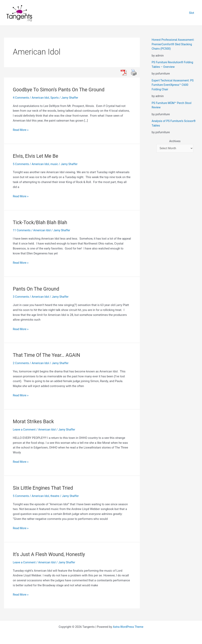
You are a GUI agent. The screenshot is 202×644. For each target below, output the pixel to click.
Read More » (21, 130)
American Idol (41, 98)
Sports (56, 98)
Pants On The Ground (37, 289)
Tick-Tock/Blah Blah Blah (41, 222)
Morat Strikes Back (34, 421)
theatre (57, 496)
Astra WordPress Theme (128, 627)
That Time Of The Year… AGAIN (48, 355)
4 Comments (21, 98)
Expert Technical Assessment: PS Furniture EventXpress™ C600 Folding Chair (174, 85)
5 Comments (21, 164)
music (56, 164)
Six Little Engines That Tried (44, 488)
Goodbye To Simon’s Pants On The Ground (61, 90)
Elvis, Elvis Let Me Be (37, 156)
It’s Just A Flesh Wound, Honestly (51, 554)
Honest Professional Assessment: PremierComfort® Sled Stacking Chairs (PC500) (174, 44)
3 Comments (21, 297)
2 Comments (21, 363)
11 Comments (22, 230)
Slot (193, 13)
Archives (175, 141)
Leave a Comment (25, 430)
